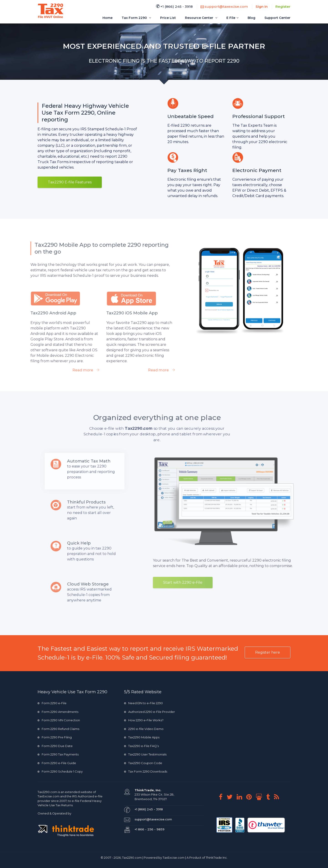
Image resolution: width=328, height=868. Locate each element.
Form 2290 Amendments (58, 712)
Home (108, 18)
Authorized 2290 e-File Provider (150, 712)
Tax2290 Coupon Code (143, 763)
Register (283, 6)
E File (232, 18)
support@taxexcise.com (224, 6)
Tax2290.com (47, 792)
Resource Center (201, 18)
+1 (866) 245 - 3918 (174, 6)
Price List (168, 18)
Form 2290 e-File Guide (57, 763)
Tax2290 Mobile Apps (142, 737)
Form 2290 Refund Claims (58, 729)
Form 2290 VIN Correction (59, 720)
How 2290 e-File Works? (144, 720)
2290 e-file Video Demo (144, 729)
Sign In (262, 6)
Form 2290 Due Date (55, 746)
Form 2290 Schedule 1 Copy (60, 771)
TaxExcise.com (174, 858)
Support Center (277, 18)
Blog (251, 18)
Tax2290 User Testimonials (145, 754)
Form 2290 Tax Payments (58, 754)
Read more (74, 370)
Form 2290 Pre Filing (55, 737)
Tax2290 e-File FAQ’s (141, 746)
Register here (268, 652)
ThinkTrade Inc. (217, 858)
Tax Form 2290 (136, 18)
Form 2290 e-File (52, 703)
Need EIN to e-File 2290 (143, 703)
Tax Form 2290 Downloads (146, 771)
